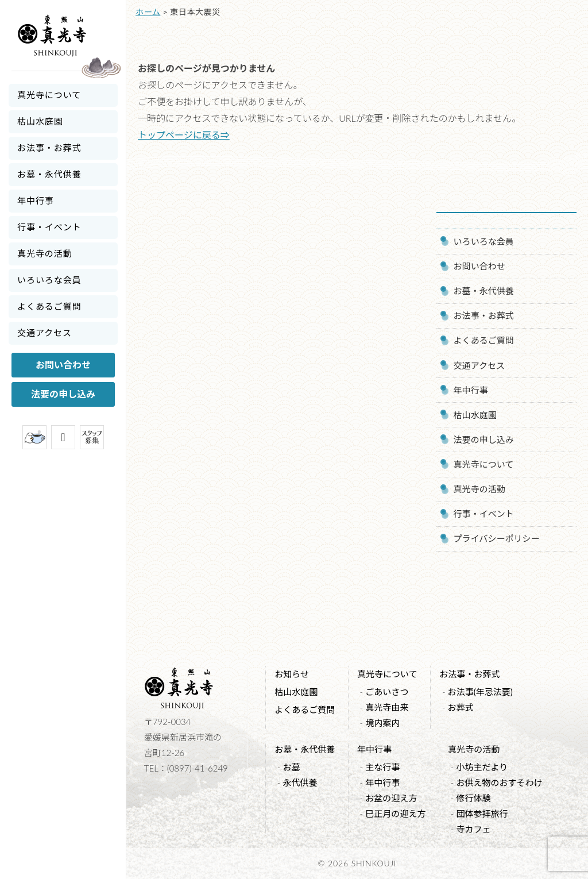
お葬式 (461, 707)
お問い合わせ (63, 365)
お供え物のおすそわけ (499, 782)
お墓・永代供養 (49, 174)
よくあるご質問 (49, 306)
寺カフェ (473, 829)
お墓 (291, 767)
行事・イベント (49, 227)
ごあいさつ (387, 692)
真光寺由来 (387, 707)
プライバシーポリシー (497, 538)
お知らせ (292, 674)
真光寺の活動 (45, 253)
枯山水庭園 (40, 121)
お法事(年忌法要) (480, 692)
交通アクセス (45, 333)
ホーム (148, 12)
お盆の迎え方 (391, 798)
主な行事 (382, 767)
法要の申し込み (63, 394)
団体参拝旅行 (482, 814)
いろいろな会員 (49, 280)
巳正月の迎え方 (395, 814)
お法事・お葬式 (49, 148)
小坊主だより (482, 767)
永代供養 (300, 782)
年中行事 (36, 201)
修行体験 (473, 798)
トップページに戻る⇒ (184, 135)
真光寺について (49, 95)
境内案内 (382, 723)
